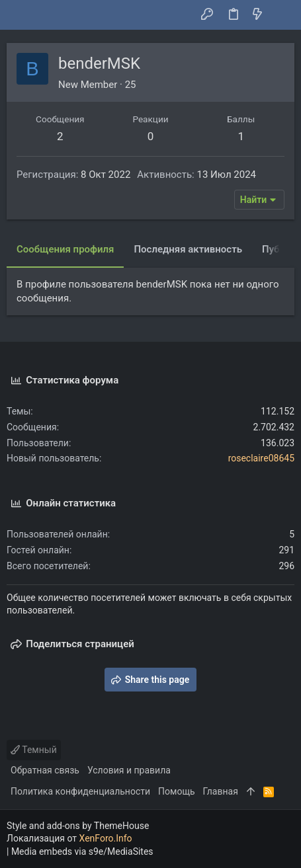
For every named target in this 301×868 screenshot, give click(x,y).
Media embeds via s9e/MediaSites (82, 851)
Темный (34, 750)
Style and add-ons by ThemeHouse (78, 826)
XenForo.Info (106, 838)
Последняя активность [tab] (188, 249)
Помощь (177, 791)
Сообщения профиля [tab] (65, 249)
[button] (20, 15)
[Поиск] (281, 15)
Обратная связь (45, 770)
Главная (221, 791)
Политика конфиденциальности (80, 791)
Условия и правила (129, 770)
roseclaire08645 (261, 458)
